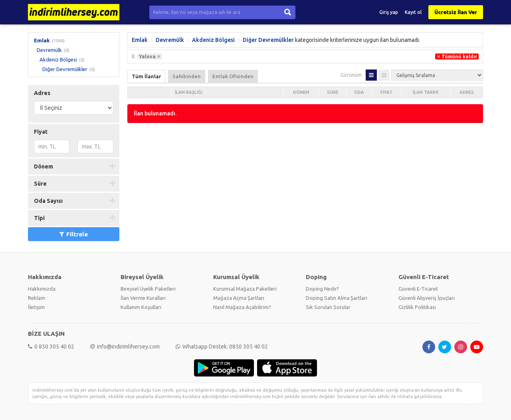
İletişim (36, 307)
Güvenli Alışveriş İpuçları (427, 298)
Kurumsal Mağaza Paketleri (245, 289)
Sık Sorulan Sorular (328, 307)
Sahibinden (187, 76)
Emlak (42, 40)
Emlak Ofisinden (233, 76)
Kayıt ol (413, 12)
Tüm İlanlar (146, 76)
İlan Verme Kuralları (143, 298)
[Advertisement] (305, 187)
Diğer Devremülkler (65, 69)
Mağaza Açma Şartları (239, 298)
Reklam (37, 298)
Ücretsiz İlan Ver (456, 12)
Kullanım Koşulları (141, 307)
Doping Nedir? (322, 289)
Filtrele (74, 234)
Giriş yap (389, 12)
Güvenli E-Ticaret (418, 289)
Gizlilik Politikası (417, 307)
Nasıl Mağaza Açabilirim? (242, 307)
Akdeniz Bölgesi (58, 59)
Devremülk (49, 50)
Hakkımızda (42, 289)
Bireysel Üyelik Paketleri (148, 289)
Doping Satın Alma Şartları (337, 298)
